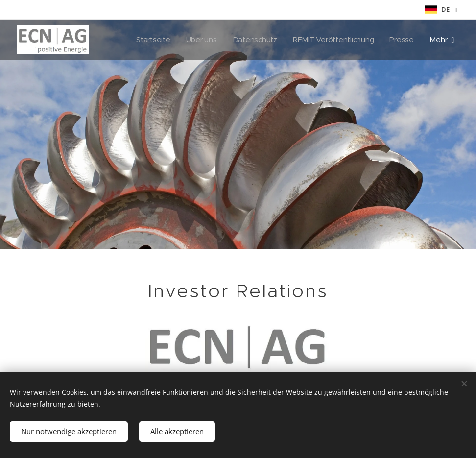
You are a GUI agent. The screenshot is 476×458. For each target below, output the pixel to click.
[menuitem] (150, 40)
